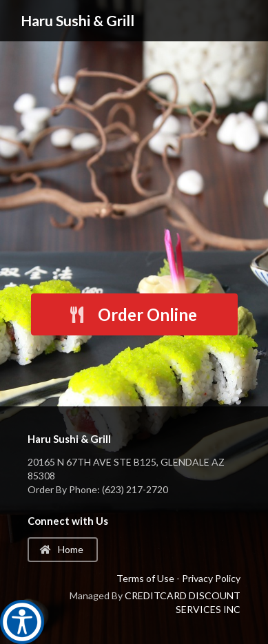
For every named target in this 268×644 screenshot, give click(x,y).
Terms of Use (145, 578)
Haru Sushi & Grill (78, 20)
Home (62, 549)
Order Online (132, 314)
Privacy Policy (211, 578)
